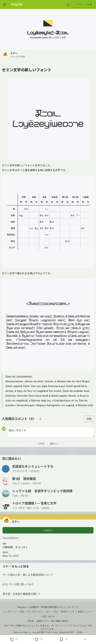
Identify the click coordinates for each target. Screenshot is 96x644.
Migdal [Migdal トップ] (22, 607)
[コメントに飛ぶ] (38, 639)
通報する (54, 444)
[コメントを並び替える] (40, 419)
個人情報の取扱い (60, 621)
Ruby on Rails (21, 632)
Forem (84, 626)
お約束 (41, 444)
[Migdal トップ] (17, 4)
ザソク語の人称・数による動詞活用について (48, 575)
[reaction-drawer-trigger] (14, 639)
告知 (22, 612)
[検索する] (68, 4)
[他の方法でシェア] (85, 639)
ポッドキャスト (35, 612)
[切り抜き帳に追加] (63, 639)
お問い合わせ (48, 616)
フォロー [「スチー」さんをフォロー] (48, 530)
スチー (14, 53)
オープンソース (59, 626)
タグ (48, 612)
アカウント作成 (83, 4)
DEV (6, 626)
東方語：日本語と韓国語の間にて (48, 594)
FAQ (56, 612)
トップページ (10, 612)
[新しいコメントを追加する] (51, 432)
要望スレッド (84, 612)
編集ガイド (43, 621)
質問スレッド (68, 612)
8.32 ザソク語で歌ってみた (48, 585)
